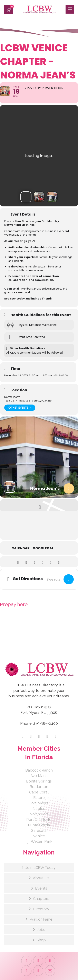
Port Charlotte (39, 820)
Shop (41, 940)
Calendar (21, 548)
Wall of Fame (41, 919)
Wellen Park (39, 841)
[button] (9, 10)
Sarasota (39, 830)
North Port (39, 814)
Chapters (41, 899)
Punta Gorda (39, 825)
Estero (39, 798)
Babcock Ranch (39, 770)
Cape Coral (39, 792)
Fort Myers (39, 803)
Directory (41, 909)
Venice (39, 836)
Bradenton (39, 787)
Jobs (41, 930)
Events (41, 888)
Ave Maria (39, 776)
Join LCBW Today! (41, 868)
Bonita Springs (39, 781)
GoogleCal (43, 548)
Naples (39, 809)
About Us (41, 878)
